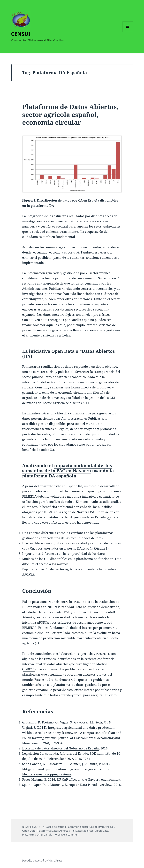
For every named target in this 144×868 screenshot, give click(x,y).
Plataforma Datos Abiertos (53, 831)
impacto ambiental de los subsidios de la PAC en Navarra (67, 468)
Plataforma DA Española (37, 835)
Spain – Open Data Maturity (43, 785)
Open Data (29, 831)
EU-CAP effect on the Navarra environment (89, 779)
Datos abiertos (84, 831)
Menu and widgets (128, 32)
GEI (112, 827)
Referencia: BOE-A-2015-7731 (69, 759)
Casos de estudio (56, 827)
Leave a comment (69, 835)
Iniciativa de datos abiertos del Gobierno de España (61, 748)
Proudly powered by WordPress (42, 861)
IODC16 (29, 669)
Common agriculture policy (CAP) (88, 827)
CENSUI (21, 34)
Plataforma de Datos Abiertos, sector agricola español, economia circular (70, 114)
